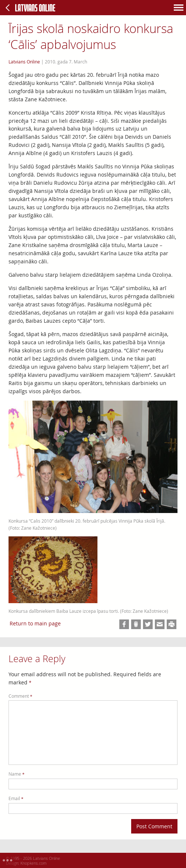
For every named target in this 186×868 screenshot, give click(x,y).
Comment (20, 696)
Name (16, 774)
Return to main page (35, 623)
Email (16, 798)
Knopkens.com (34, 863)
